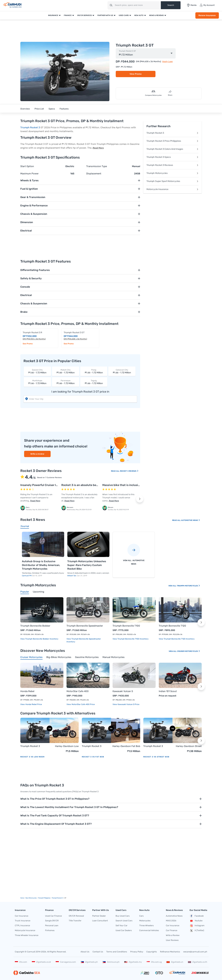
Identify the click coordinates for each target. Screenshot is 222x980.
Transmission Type (97, 166)
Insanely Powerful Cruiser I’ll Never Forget (48, 485)
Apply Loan (168, 61)
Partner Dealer (99, 916)
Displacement (94, 174)
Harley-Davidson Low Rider (67, 746)
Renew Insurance (207, 15)
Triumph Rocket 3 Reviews (172, 165)
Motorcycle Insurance (172, 189)
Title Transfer (75, 921)
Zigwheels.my (133, 962)
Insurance (53, 15)
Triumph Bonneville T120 (172, 626)
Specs (52, 109)
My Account (207, 5)
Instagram (197, 926)
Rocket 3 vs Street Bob (156, 757)
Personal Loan (52, 925)
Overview (25, 109)
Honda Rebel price (33, 704)
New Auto (139, 15)
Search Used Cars (124, 921)
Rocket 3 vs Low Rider (32, 757)
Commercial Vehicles (149, 930)
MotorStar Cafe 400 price (83, 704)
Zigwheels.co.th (198, 962)
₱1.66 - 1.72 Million (37, 371)
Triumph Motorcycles (172, 173)
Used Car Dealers (124, 930)
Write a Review (173, 935)
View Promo (136, 74)
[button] (140, 499)
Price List (39, 109)
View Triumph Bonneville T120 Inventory (177, 639)
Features (64, 109)
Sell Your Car (121, 925)
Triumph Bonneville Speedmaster (85, 626)
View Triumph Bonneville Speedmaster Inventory (84, 640)
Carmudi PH (27, 576)
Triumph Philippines (44, 898)
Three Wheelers (146, 925)
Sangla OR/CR (52, 921)
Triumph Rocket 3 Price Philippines (172, 141)
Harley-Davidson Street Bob (189, 746)
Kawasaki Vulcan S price (128, 704)
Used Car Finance (53, 916)
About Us (85, 952)
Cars (141, 916)
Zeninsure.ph (111, 962)
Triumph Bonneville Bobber (35, 626)
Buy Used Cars (123, 916)
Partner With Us (105, 15)
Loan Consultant (100, 921)
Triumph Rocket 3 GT (127, 51)
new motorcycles (31, 898)
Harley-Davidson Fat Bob (126, 746)
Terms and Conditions (117, 952)
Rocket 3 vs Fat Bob (93, 757)
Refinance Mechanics (170, 952)
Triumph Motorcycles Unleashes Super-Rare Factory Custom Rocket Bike (87, 565)
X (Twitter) (197, 931)
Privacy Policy (137, 952)
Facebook (197, 916)
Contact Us (98, 952)
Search (171, 5)
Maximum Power (29, 174)
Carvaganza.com (66, 962)
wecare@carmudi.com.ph (195, 952)
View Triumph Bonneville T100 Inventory (131, 639)
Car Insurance (22, 916)
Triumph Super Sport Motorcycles (172, 181)
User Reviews (172, 940)
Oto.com (21, 962)
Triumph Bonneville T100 (126, 626)
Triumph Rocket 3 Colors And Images (172, 149)
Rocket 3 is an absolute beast (81, 485)
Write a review (37, 454)
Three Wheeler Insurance (27, 935)
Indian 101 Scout (168, 691)
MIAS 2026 (171, 921)
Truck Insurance (23, 921)
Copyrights (152, 952)
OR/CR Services (85, 15)
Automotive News (191, 520)
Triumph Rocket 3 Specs (172, 157)
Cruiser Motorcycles (189, 651)
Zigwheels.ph (89, 962)
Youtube (196, 921)
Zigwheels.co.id (41, 962)
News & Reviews (156, 15)
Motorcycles (145, 921)
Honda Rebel (27, 691)
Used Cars (124, 15)
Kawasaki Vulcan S (123, 691)
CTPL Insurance (22, 925)
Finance (68, 15)
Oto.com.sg (154, 962)
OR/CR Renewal (76, 916)
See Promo (28, 344)
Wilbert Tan (72, 576)
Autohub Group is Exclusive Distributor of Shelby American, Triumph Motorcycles (41, 565)
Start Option (27, 166)
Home (22, 898)
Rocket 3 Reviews (129, 471)
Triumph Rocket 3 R (32, 333)
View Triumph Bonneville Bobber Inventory (39, 639)
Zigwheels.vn (175, 962)
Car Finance (172, 930)
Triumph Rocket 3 (30, 127)
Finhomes (50, 930)
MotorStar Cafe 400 (78, 691)
